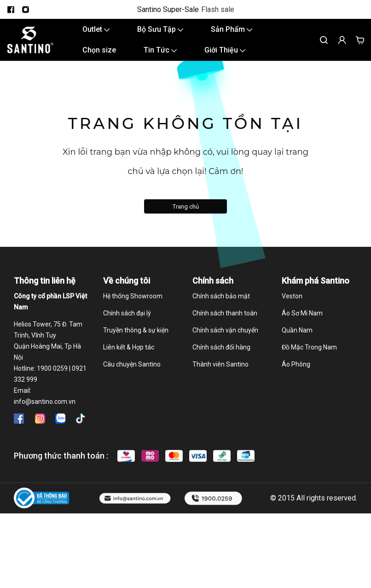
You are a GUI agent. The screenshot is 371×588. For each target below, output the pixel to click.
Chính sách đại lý (127, 313)
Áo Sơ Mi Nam (302, 313)
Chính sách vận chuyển (225, 330)
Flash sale (218, 10)
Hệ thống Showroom (133, 296)
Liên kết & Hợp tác (129, 347)
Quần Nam (297, 330)
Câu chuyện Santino (132, 364)
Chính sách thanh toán (225, 313)
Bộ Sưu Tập (160, 29)
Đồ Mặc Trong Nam (309, 347)
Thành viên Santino (220, 364)
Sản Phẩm (232, 29)
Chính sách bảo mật (221, 296)
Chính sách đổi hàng (221, 347)
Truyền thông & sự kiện (136, 330)
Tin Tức (160, 50)
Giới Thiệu (225, 50)
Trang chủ (186, 207)
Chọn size (99, 50)
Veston (292, 296)
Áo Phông (296, 364)
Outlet (96, 29)
